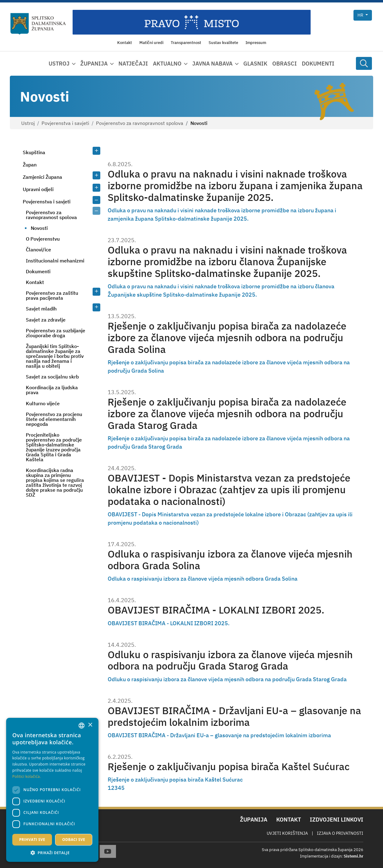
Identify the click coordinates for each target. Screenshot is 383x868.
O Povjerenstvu (43, 239)
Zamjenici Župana (42, 177)
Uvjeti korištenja (287, 833)
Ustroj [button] (59, 64)
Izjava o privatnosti (340, 833)
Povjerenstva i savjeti (65, 123)
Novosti (39, 228)
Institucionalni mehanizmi (55, 261)
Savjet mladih (41, 309)
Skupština (34, 152)
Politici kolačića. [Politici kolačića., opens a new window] (27, 776)
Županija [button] (94, 64)
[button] (52, 853)
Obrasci (285, 64)
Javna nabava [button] (212, 64)
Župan (30, 165)
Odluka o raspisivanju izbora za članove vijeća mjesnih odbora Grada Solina (230, 560)
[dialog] (52, 790)
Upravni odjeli (38, 189)
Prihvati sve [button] (32, 840)
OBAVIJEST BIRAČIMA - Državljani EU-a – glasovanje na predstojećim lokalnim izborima (234, 716)
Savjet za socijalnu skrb (52, 377)
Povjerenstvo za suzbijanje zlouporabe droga (56, 333)
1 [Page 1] (109, 788)
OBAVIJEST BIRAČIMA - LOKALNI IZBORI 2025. (216, 610)
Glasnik (255, 64)
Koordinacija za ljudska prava (52, 390)
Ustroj (28, 123)
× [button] (90, 725)
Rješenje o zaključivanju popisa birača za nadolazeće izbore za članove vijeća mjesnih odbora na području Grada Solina (227, 338)
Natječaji (133, 64)
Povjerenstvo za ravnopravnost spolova (140, 123)
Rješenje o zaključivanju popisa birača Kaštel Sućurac (229, 767)
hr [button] (361, 15)
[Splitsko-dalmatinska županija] (38, 24)
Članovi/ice (38, 250)
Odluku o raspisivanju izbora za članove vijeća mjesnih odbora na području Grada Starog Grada (230, 660)
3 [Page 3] (116, 788)
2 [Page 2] (113, 788)
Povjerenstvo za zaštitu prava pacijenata (52, 295)
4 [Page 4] (120, 788)
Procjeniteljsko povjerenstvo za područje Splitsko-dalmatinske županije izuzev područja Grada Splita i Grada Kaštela (54, 447)
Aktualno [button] (167, 64)
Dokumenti (318, 64)
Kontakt (35, 282)
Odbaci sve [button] (74, 840)
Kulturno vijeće (43, 403)
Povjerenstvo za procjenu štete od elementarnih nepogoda (54, 419)
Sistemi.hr (353, 856)
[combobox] (82, 726)
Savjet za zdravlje (46, 320)
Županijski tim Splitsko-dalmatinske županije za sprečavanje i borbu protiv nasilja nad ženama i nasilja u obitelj (55, 356)
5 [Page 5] (123, 788)
